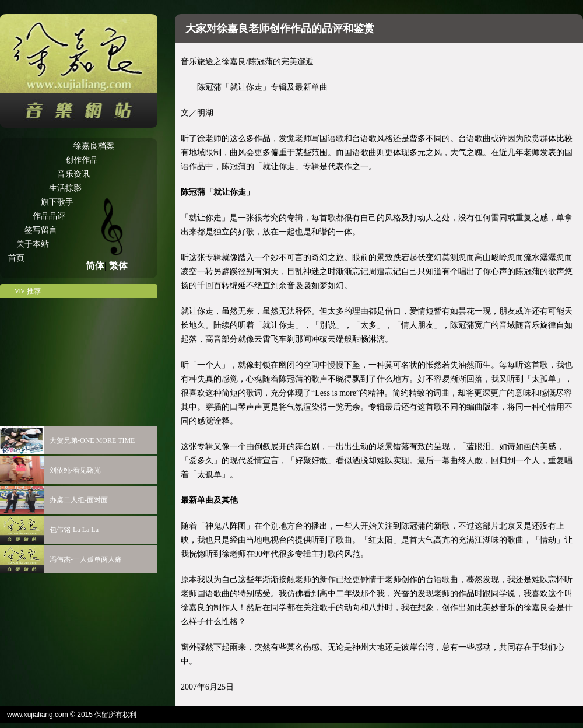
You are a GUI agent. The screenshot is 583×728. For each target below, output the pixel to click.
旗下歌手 (57, 202)
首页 (16, 258)
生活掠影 (65, 188)
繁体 (118, 266)
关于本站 (33, 244)
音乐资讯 (73, 174)
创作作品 (82, 160)
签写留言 (41, 230)
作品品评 (49, 216)
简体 (95, 266)
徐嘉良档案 (94, 146)
